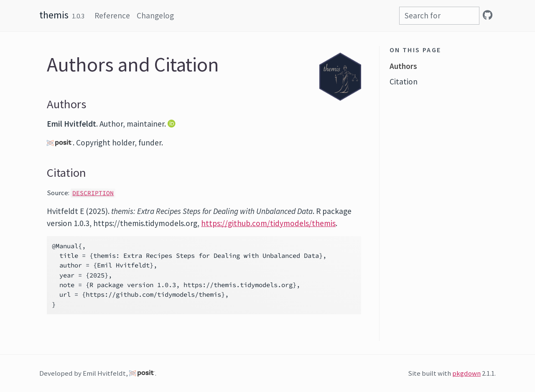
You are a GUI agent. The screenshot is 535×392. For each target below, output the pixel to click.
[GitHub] (488, 15)
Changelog (155, 15)
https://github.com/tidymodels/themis (268, 223)
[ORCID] (172, 124)
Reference (112, 15)
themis (54, 15)
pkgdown (466, 373)
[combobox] (439, 16)
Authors (403, 66)
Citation (404, 81)
